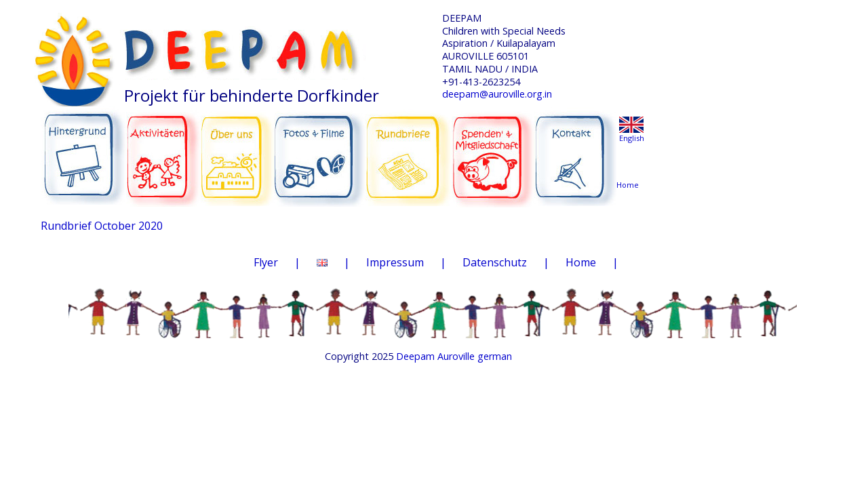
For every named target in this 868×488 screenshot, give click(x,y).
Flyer (266, 262)
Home (581, 262)
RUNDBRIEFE (408, 148)
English (632, 138)
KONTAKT (577, 150)
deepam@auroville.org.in (497, 94)
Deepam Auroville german (454, 356)
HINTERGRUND (84, 150)
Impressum (395, 262)
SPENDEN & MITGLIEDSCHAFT (493, 150)
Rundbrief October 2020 (102, 226)
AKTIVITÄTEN (164, 150)
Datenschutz (495, 262)
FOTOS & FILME (320, 152)
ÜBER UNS (237, 149)
